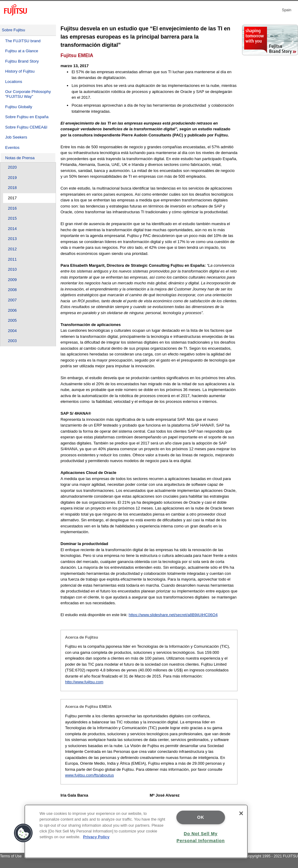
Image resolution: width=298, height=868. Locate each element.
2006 (12, 310)
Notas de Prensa (20, 158)
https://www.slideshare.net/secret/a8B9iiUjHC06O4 (173, 615)
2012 (12, 249)
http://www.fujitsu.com (84, 682)
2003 (12, 341)
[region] (136, 831)
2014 (12, 229)
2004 (12, 331)
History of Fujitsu (20, 71)
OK (201, 817)
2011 (12, 259)
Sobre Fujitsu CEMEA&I (26, 127)
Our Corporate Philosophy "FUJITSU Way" (28, 94)
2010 (12, 269)
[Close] (241, 813)
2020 (12, 167)
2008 (12, 290)
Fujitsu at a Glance (22, 51)
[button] (23, 833)
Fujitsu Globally (19, 107)
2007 (12, 300)
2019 (12, 178)
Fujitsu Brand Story (22, 61)
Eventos (12, 148)
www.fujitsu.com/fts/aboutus (89, 775)
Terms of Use (11, 856)
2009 (12, 280)
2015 (12, 218)
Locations (14, 82)
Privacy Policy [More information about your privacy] (96, 837)
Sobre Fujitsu (14, 30)
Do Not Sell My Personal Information (201, 837)
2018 (12, 188)
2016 (12, 208)
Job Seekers (16, 137)
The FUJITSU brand (23, 41)
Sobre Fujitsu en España (27, 117)
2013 (12, 239)
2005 (12, 320)
